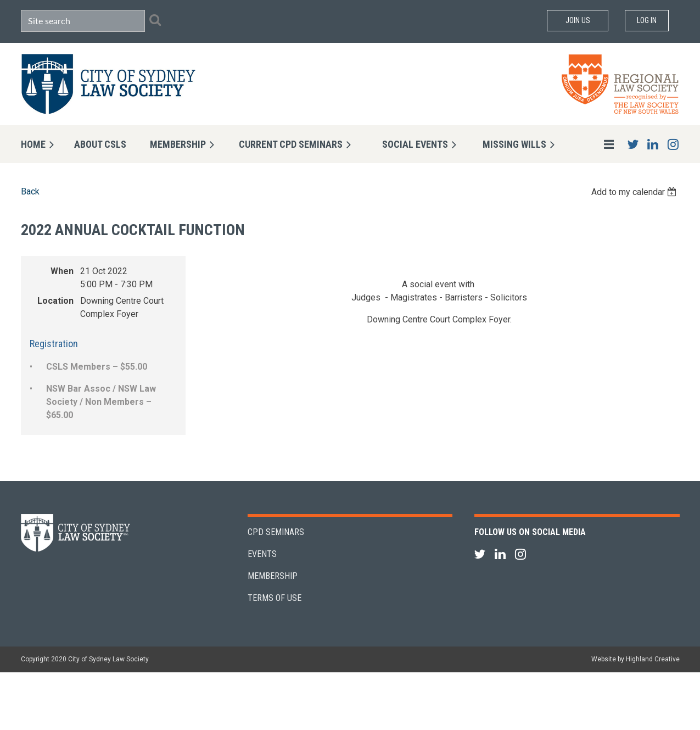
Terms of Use (275, 598)
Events (262, 554)
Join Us (578, 20)
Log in (647, 20)
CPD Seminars (276, 532)
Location (55, 301)
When (62, 271)
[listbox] (635, 192)
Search (155, 20)
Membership (273, 576)
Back (30, 191)
